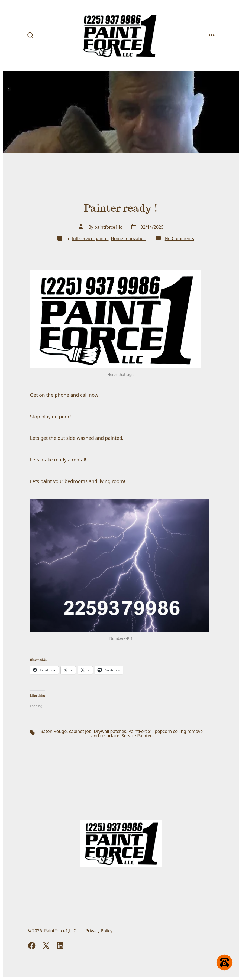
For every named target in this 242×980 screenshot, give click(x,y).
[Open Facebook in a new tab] (32, 946)
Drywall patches (110, 731)
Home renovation (129, 238)
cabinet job (80, 731)
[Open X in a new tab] (46, 946)
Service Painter (137, 736)
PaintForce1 (141, 731)
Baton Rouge (54, 731)
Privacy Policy (99, 931)
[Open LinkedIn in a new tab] (60, 946)
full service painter (90, 238)
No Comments (179, 238)
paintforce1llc (108, 227)
